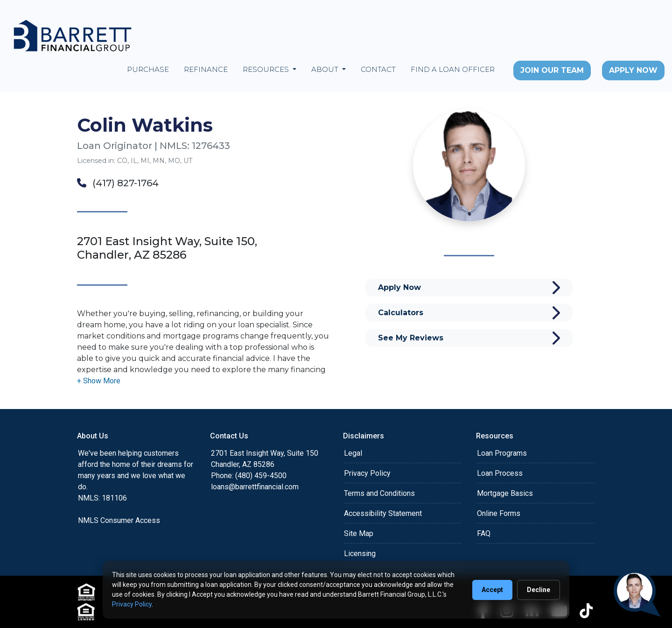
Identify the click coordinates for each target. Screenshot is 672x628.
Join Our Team (552, 70)
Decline (539, 590)
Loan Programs (502, 453)
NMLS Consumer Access (119, 520)
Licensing (360, 554)
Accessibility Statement (383, 513)
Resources (267, 69)
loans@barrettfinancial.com (255, 487)
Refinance (206, 69)
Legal (353, 453)
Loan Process (500, 473)
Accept (492, 590)
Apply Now (633, 70)
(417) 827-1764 (118, 183)
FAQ (484, 533)
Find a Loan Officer (453, 69)
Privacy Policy (367, 473)
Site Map (359, 533)
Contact (378, 69)
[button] (99, 381)
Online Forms (499, 513)
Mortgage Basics (505, 493)
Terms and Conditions (379, 493)
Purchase (148, 69)
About (326, 69)
